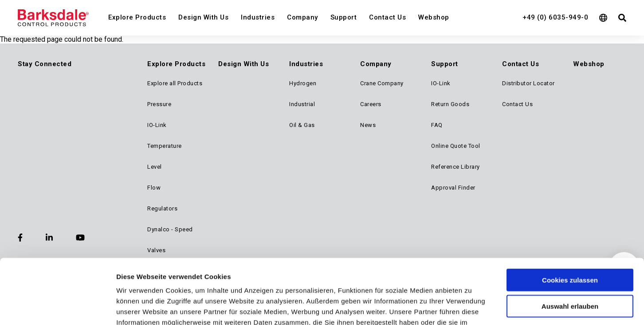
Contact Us (387, 17)
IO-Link (157, 125)
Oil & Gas (302, 125)
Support (344, 17)
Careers (371, 104)
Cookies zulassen (570, 205)
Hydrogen (303, 83)
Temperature (165, 146)
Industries (258, 17)
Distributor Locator (528, 83)
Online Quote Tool (456, 146)
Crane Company (382, 83)
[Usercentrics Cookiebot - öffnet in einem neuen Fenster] (57, 294)
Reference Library (456, 167)
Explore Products (137, 17)
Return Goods (450, 104)
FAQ (437, 125)
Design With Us (203, 17)
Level (155, 167)
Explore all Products (175, 83)
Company (302, 17)
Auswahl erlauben (570, 231)
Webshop (434, 17)
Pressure (159, 104)
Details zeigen (472, 294)
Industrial (302, 104)
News (368, 125)
